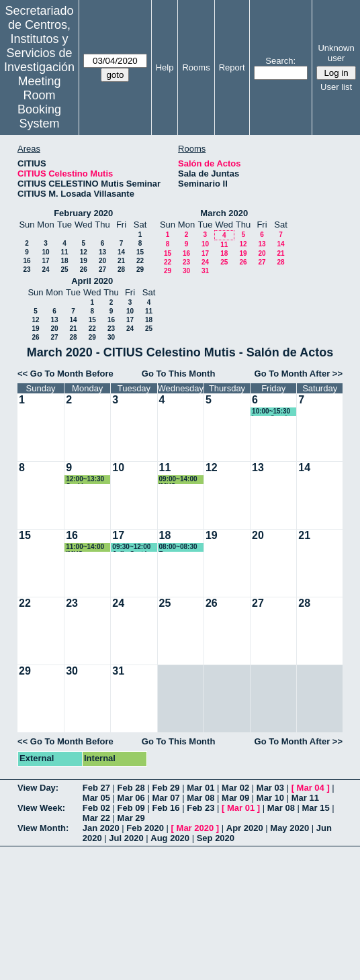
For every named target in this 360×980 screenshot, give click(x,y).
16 (27, 261)
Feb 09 (131, 808)
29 (140, 269)
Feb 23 (200, 808)
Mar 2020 (195, 828)
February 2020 (83, 213)
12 (84, 252)
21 (121, 261)
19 (84, 261)
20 (102, 261)
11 (64, 252)
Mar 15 (316, 808)
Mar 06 (131, 798)
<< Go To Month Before (65, 374)
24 (45, 269)
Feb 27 (96, 788)
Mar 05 (96, 798)
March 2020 (224, 213)
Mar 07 (166, 798)
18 (64, 261)
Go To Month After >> (299, 374)
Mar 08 (200, 798)
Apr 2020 (245, 828)
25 (64, 269)
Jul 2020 (126, 838)
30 (186, 271)
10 (45, 252)
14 (121, 252)
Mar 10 (270, 798)
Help (165, 67)
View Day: (38, 788)
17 (45, 261)
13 (102, 252)
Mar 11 (305, 798)
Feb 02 (96, 808)
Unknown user (336, 53)
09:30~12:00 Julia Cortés (131, 547)
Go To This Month (179, 374)
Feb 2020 (145, 828)
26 (84, 269)
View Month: (43, 828)
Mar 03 (270, 788)
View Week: (41, 808)
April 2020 (92, 281)
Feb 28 (131, 788)
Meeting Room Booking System (39, 102)
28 (121, 269)
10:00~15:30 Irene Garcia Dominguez (271, 412)
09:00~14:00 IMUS (178, 480)
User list (336, 87)
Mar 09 (235, 798)
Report (232, 67)
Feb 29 (166, 788)
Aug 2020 (170, 838)
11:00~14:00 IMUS (85, 547)
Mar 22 (96, 818)
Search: (280, 61)
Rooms (196, 67)
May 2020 (289, 828)
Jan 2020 (101, 828)
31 (205, 271)
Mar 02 (235, 788)
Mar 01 (200, 788)
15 (140, 252)
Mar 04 (311, 788)
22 (140, 261)
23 (27, 269)
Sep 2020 (216, 838)
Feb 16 (166, 808)
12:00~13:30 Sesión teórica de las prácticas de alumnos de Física (87, 480)
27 (102, 269)
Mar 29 (131, 818)
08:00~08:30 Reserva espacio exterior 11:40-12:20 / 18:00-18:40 (182, 547)
